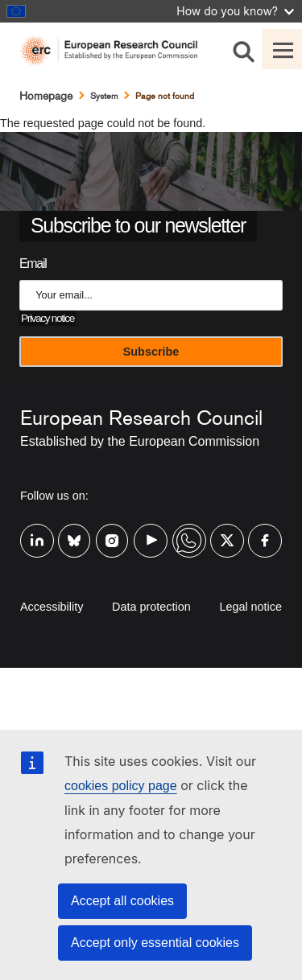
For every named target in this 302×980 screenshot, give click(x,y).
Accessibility (52, 607)
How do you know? (235, 11)
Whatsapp (189, 530)
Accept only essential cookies (155, 943)
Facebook (265, 530)
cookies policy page (121, 786)
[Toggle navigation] (282, 49)
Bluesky (75, 530)
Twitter (227, 530)
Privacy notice (48, 318)
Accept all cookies (122, 901)
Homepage (46, 96)
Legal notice (250, 607)
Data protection (151, 607)
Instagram (113, 530)
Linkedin (37, 530)
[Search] (243, 49)
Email (33, 264)
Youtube (151, 530)
